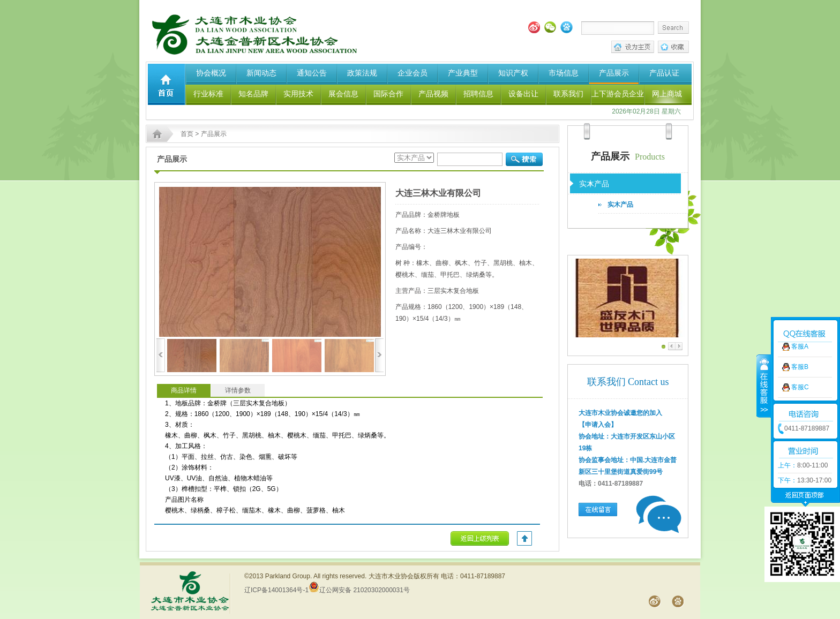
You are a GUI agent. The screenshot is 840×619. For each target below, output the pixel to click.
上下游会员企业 (618, 94)
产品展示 (614, 73)
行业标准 (208, 94)
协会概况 (211, 73)
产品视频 (433, 94)
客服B (800, 339)
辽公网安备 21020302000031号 (359, 590)
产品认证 (664, 73)
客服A (800, 319)
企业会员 (412, 73)
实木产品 (620, 205)
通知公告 (312, 73)
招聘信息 (478, 94)
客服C (800, 360)
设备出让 (523, 94)
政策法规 (362, 73)
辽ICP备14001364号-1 (276, 590)
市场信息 (564, 73)
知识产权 (513, 73)
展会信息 (343, 94)
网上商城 (667, 94)
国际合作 (388, 94)
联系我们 (568, 94)
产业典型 (463, 73)
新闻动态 (261, 73)
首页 (187, 134)
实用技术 (298, 94)
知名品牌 (253, 94)
